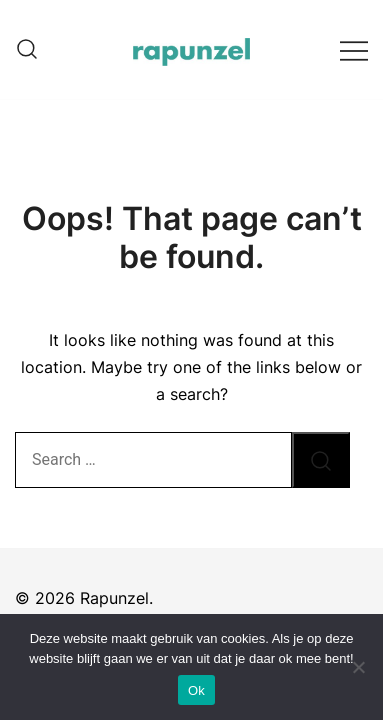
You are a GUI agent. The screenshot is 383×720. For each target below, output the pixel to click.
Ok (196, 690)
